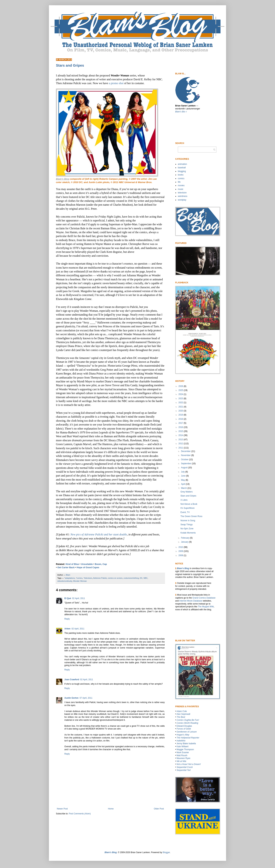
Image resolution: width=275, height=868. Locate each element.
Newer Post (62, 809)
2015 (181, 431)
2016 (181, 427)
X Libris (184, 500)
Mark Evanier (183, 752)
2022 (181, 403)
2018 (181, 419)
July (183, 472)
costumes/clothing (131, 578)
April (183, 484)
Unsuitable (87, 564)
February (185, 538)
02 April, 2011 (78, 598)
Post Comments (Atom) (80, 814)
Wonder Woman (80, 581)
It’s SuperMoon (188, 508)
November (186, 455)
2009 (181, 551)
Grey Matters (187, 492)
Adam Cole (182, 711)
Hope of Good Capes (88, 567)
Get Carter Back (66, 567)
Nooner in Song (188, 521)
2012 (181, 444)
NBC (146, 578)
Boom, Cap (101, 564)
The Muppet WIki (206, 607)
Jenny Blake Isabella (186, 744)
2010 (181, 547)
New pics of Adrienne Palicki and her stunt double (99, 534)
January (185, 542)
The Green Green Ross (191, 516)
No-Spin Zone (187, 529)
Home (111, 809)
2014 (181, 435)
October (185, 460)
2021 (181, 407)
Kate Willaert (183, 747)
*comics (79, 578)
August (185, 468)
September (186, 464)
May (183, 480)
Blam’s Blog (183, 568)
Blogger (166, 852)
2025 (181, 390)
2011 (181, 448)
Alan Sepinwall (183, 714)
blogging (182, 171)
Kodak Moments (188, 533)
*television (88, 578)
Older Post (159, 809)
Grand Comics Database (204, 598)
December (186, 451)
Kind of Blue (72, 564)
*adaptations (70, 578)
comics (181, 178)
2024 (181, 394)
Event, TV (185, 512)
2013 (181, 440)
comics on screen (115, 578)
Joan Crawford (72, 680)
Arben (67, 629)
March (184, 488)
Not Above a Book (189, 504)
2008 (181, 555)
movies (181, 185)
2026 (181, 386)
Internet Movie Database (191, 601)
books (181, 175)
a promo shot (116, 83)
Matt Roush (182, 755)
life (179, 182)
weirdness (183, 196)
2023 (181, 398)
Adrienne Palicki (100, 578)
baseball (182, 168)
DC (141, 578)
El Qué (68, 598)
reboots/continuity (65, 581)
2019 (181, 415)
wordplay (182, 200)
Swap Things (187, 525)
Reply (67, 619)
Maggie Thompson (185, 749)
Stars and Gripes (188, 496)
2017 (181, 423)
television (182, 193)
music (181, 189)
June (184, 476)
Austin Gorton (71, 698)
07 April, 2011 (86, 698)
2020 (181, 411)
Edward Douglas (184, 726)
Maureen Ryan (184, 758)
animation (182, 164)
